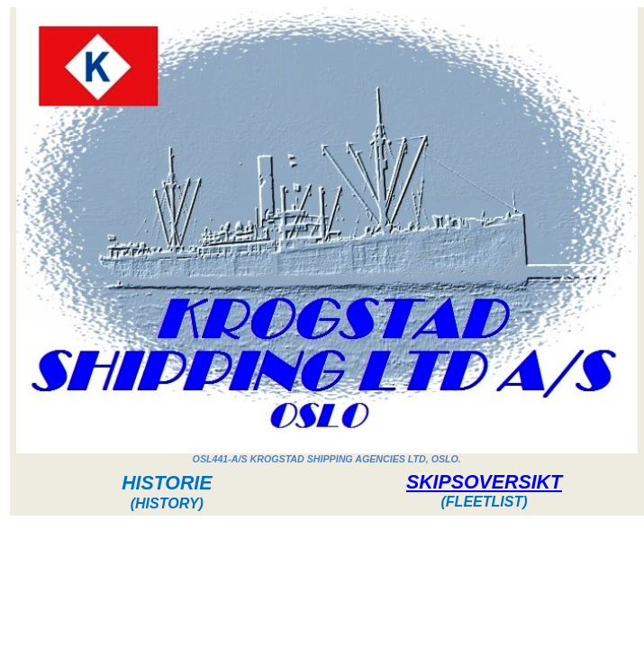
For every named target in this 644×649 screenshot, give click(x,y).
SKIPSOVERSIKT (484, 482)
